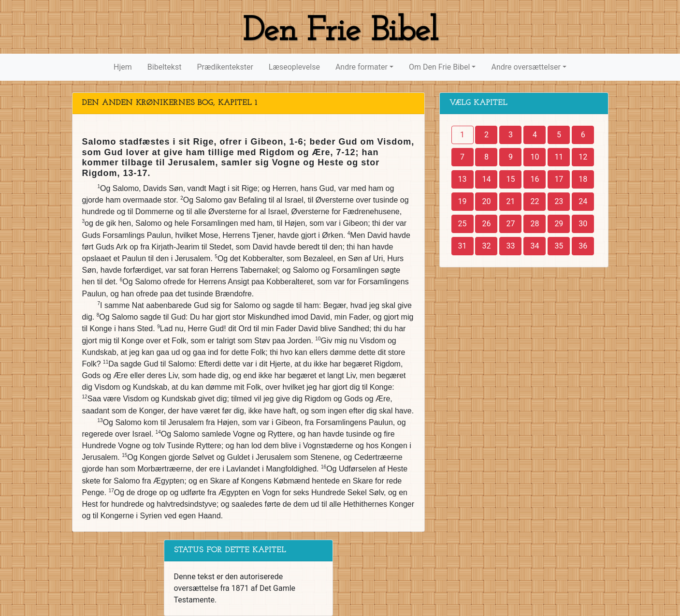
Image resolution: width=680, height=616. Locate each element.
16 (535, 179)
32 (486, 246)
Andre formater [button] (362, 67)
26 (486, 224)
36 (583, 246)
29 (559, 224)
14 (486, 179)
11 (559, 157)
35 (559, 246)
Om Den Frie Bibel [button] (439, 67)
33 (510, 246)
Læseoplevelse (294, 67)
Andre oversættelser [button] (526, 67)
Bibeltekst (165, 67)
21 (510, 201)
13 (463, 179)
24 (583, 201)
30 (583, 224)
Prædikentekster (225, 67)
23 (559, 201)
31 (463, 246)
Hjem (123, 67)
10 (535, 157)
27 (510, 224)
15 (510, 179)
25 (463, 224)
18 (583, 179)
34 (535, 246)
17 (559, 179)
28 (535, 224)
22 (535, 201)
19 (463, 201)
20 (486, 201)
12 (583, 157)
